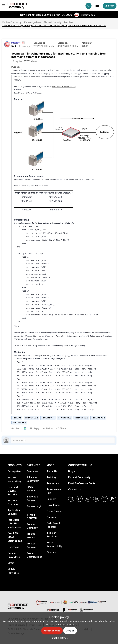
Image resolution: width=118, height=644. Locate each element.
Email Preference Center (82, 483)
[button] (3, 6)
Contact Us (74, 489)
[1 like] (26, 428)
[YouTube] (88, 499)
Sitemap (51, 552)
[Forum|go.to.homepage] (18, 6)
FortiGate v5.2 (31, 418)
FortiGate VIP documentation (64, 86)
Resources (53, 483)
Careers (51, 517)
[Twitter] (80, 499)
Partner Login (34, 506)
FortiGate (69, 22)
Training (51, 477)
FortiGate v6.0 (81, 418)
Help (97, 6)
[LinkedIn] (96, 499)
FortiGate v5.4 (48, 418)
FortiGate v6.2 (98, 418)
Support (51, 499)
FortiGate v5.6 (65, 418)
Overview (13, 547)
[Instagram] (105, 499)
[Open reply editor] (59, 440)
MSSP (11, 563)
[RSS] (113, 499)
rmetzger (16, 43)
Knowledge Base (33, 22)
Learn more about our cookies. (59, 624)
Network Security (53, 22)
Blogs (71, 471)
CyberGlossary (55, 511)
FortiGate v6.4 (19, 423)
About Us (52, 471)
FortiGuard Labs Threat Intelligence (14, 523)
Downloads (53, 505)
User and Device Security (13, 491)
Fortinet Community (12, 22)
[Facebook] (71, 499)
